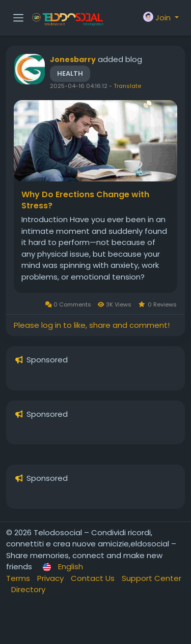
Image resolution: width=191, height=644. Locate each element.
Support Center (152, 578)
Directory (28, 589)
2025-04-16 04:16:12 (79, 86)
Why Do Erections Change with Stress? (85, 200)
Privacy (51, 578)
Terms (19, 578)
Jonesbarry (73, 59)
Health (70, 73)
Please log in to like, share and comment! (92, 325)
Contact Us (94, 578)
